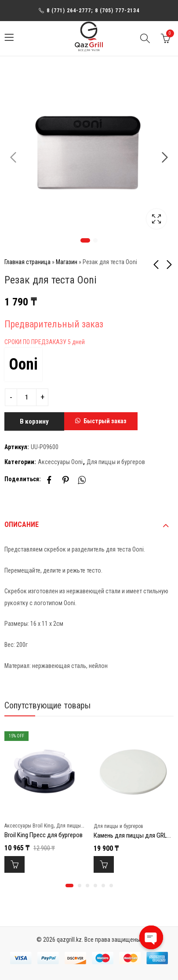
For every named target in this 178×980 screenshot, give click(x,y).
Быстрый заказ (105, 421)
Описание (22, 524)
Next (165, 157)
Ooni (23, 364)
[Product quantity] (27, 397)
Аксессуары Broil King (29, 826)
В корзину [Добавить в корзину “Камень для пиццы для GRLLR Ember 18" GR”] (104, 864)
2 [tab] (95, 240)
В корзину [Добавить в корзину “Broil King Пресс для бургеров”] (15, 864)
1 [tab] (85, 240)
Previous (13, 157)
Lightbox (156, 219)
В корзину (34, 421)
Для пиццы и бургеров (116, 462)
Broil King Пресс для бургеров (44, 835)
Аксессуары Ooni (60, 462)
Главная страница (27, 262)
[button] (101, 421)
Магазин (67, 262)
